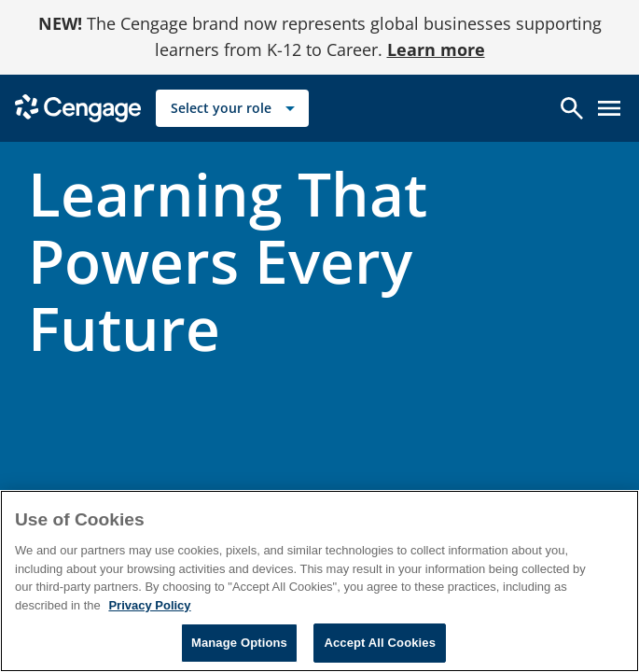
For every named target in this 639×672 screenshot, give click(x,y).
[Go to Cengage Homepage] (78, 107)
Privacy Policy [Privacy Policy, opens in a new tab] (149, 605)
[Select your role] (232, 108)
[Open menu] (609, 108)
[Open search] (572, 108)
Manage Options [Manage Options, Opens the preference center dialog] (239, 643)
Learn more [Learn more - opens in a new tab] (436, 49)
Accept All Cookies (380, 643)
